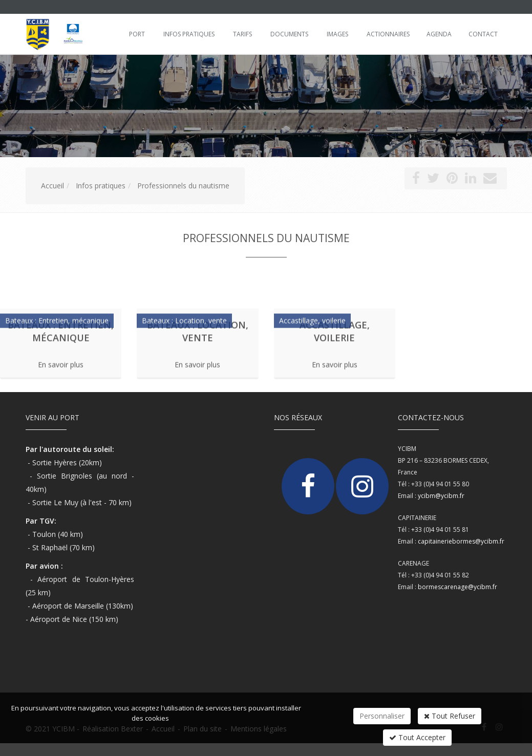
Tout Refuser (450, 716)
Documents (289, 34)
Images (337, 34)
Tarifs (242, 34)
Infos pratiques (189, 34)
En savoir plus (61, 361)
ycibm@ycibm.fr (441, 496)
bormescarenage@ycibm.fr (457, 587)
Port (137, 34)
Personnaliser (382, 716)
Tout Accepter (417, 737)
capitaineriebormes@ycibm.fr (461, 541)
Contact (483, 34)
